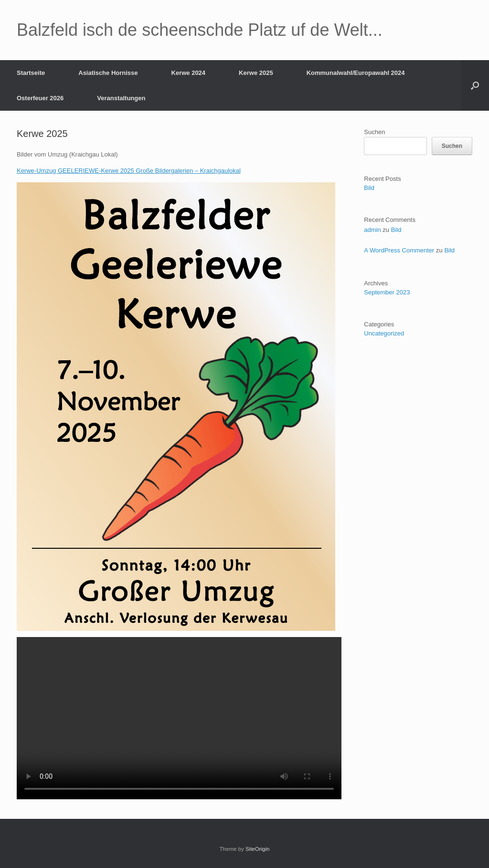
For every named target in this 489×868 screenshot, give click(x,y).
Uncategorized (384, 333)
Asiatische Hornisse (108, 73)
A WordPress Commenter (399, 250)
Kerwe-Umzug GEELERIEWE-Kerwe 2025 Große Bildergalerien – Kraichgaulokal (129, 171)
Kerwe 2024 (189, 73)
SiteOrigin (258, 849)
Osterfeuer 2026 (40, 98)
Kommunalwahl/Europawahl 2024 (356, 73)
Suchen (374, 132)
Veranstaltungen (121, 98)
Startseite (31, 73)
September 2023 (387, 292)
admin (372, 230)
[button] (475, 85)
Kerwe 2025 (256, 73)
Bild (369, 188)
